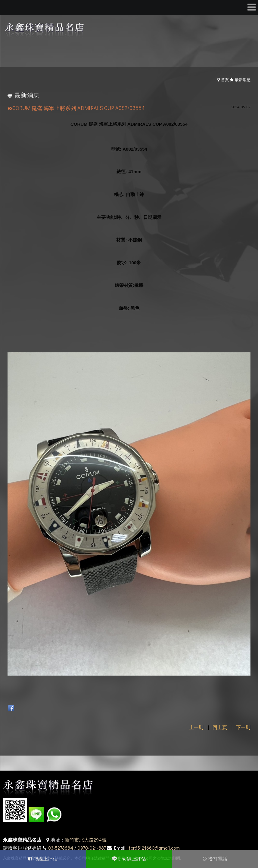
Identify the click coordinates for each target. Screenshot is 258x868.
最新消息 (243, 80)
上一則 (196, 727)
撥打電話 (218, 859)
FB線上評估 (45, 859)
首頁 (225, 80)
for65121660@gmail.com (154, 848)
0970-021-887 (92, 848)
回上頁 (220, 727)
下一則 (243, 727)
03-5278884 (61, 848)
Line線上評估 (132, 859)
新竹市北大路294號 (86, 840)
